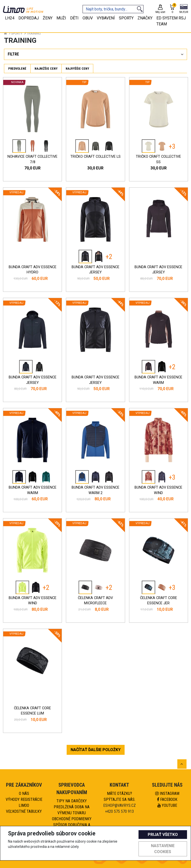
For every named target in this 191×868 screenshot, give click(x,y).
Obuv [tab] (88, 18)
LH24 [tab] (10, 18)
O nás (24, 793)
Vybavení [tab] (106, 18)
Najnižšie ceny (46, 69)
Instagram (167, 793)
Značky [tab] (145, 18)
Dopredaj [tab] (29, 18)
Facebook (167, 799)
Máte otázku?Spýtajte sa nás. (119, 796)
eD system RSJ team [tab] (171, 21)
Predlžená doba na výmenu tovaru (72, 810)
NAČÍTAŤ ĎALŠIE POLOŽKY (96, 750)
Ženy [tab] (48, 18)
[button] (184, 9)
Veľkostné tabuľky (24, 811)
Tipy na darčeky (72, 801)
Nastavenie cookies (163, 849)
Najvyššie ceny (77, 69)
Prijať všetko (163, 835)
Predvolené (17, 69)
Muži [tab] (61, 18)
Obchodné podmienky (72, 819)
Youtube (167, 805)
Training (34, 33)
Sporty (17, 33)
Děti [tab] (74, 18)
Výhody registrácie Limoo (24, 802)
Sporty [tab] (126, 18)
